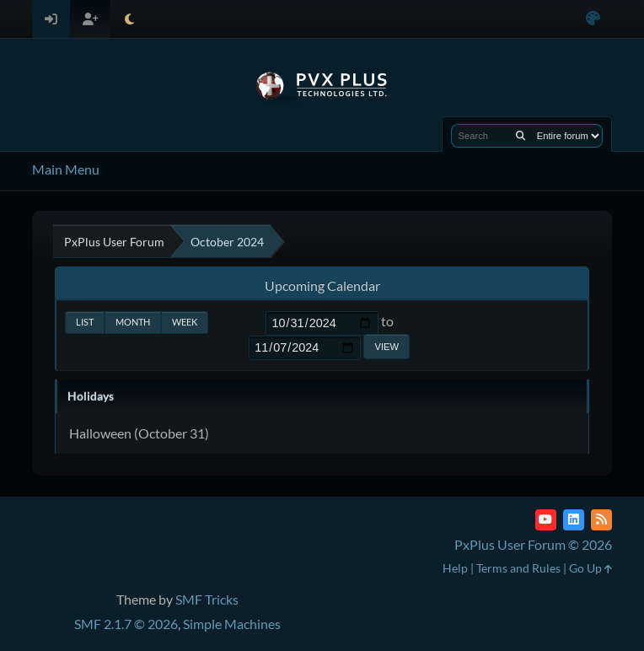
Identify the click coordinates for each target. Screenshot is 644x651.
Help (455, 568)
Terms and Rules (518, 568)
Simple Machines (232, 624)
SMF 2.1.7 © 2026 (126, 624)
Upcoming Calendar (322, 285)
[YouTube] (546, 520)
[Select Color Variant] (593, 19)
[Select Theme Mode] (129, 19)
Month (133, 322)
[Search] (521, 136)
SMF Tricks (207, 599)
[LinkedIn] (574, 520)
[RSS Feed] (601, 520)
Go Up (590, 568)
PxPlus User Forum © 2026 (533, 544)
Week (185, 322)
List (85, 322)
